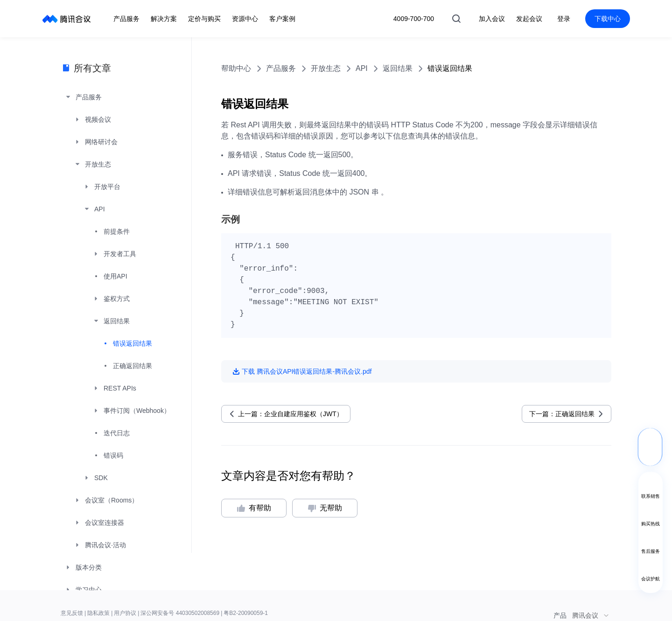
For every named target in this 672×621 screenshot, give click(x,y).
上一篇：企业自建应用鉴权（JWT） (290, 414)
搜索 (456, 19)
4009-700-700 (414, 19)
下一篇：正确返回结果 (562, 414)
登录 (564, 19)
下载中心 (608, 19)
